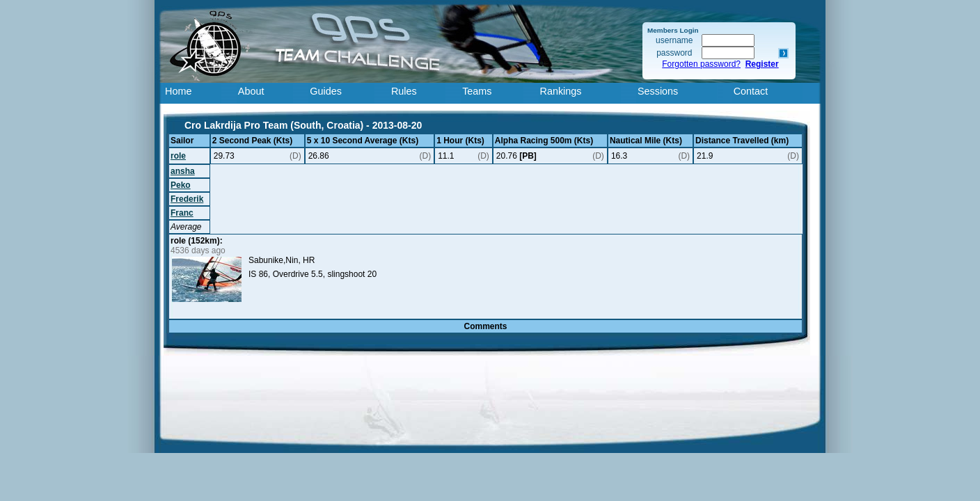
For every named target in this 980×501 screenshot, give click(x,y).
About (251, 91)
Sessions (658, 91)
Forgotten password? (701, 64)
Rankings (561, 91)
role (178, 156)
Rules (404, 91)
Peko (181, 185)
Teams (477, 91)
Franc (182, 213)
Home (178, 91)
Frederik (187, 199)
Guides (326, 91)
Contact (751, 91)
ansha (183, 171)
